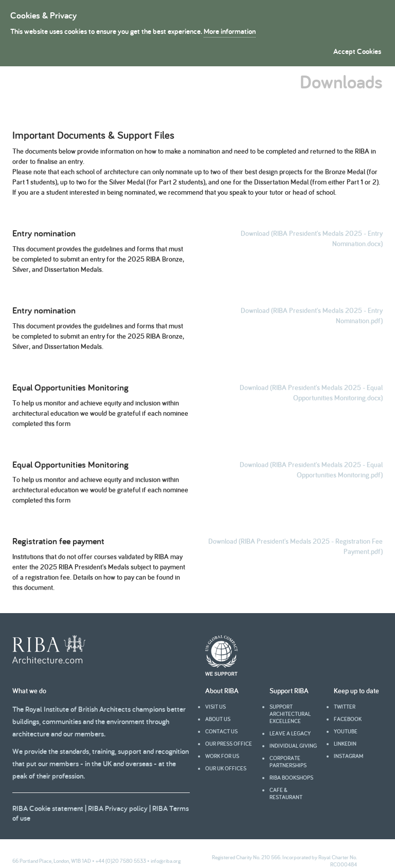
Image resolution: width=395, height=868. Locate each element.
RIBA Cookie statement (48, 808)
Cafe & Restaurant (286, 793)
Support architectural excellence (290, 714)
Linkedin (345, 744)
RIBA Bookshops (291, 778)
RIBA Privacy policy (118, 808)
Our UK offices (226, 768)
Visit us (216, 707)
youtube (346, 731)
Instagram (348, 756)
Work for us (222, 756)
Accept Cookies (357, 51)
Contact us (221, 731)
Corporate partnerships (288, 762)
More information (230, 31)
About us (218, 719)
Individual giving (293, 746)
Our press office (229, 744)
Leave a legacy (290, 733)
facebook (348, 719)
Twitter (345, 707)
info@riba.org (166, 861)
